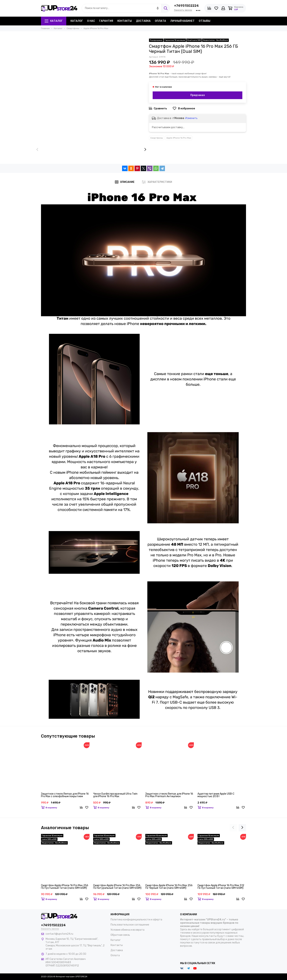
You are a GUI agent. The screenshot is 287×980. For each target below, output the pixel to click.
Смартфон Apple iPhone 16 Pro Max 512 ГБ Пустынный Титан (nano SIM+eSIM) (221, 887)
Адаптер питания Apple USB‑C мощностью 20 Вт (216, 795)
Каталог (54, 21)
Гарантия (106, 21)
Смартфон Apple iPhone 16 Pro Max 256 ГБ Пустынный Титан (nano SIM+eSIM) (65, 887)
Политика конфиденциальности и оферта (136, 920)
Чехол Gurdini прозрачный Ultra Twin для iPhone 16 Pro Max (115, 795)
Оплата (160, 21)
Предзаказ (198, 95)
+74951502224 (186, 6)
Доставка (143, 21)
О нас (91, 21)
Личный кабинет (182, 21)
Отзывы (205, 21)
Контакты (125, 21)
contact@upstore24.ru (59, 934)
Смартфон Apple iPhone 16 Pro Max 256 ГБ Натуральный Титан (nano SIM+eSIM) (117, 887)
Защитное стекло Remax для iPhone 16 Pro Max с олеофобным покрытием (65, 795)
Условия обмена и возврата (127, 930)
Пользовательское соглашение (130, 925)
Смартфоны (157, 138)
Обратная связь (120, 935)
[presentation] (37, 150)
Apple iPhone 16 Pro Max (179, 138)
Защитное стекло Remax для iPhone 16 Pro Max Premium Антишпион (169, 795)
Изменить (191, 118)
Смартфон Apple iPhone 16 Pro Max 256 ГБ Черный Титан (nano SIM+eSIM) (169, 887)
